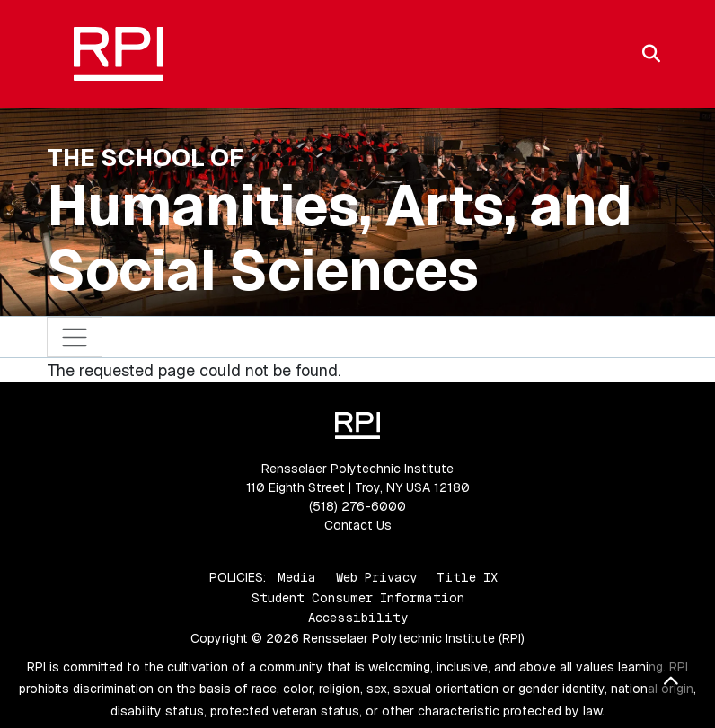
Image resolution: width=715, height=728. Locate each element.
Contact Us (358, 525)
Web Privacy (376, 577)
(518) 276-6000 (357, 506)
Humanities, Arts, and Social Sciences (340, 238)
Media (297, 577)
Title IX (467, 577)
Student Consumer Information (358, 598)
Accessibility (358, 618)
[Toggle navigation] (75, 337)
